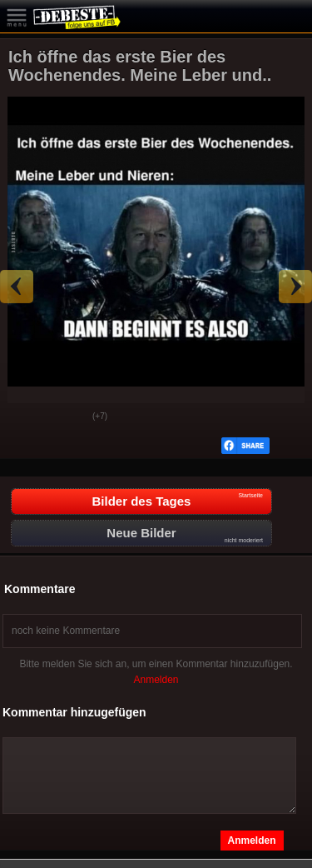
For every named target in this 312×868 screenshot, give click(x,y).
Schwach (67, 417)
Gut (26, 417)
